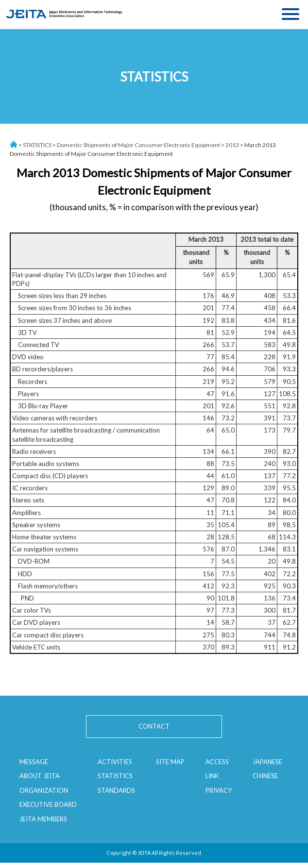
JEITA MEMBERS (43, 819)
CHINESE (265, 776)
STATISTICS (37, 145)
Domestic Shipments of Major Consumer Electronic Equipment (138, 145)
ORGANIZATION (44, 790)
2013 (232, 145)
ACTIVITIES (115, 762)
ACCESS (217, 762)
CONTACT (154, 726)
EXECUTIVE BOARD (48, 804)
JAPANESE (267, 762)
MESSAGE (34, 762)
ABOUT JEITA (40, 776)
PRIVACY (219, 790)
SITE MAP (170, 762)
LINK (212, 776)
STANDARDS (116, 790)
